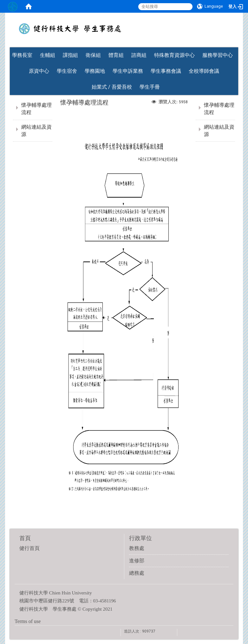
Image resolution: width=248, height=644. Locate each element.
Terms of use (28, 621)
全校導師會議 (204, 71)
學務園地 (95, 71)
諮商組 (139, 55)
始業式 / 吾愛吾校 (112, 87)
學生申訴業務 (128, 71)
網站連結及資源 (36, 131)
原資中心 (39, 71)
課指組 (70, 55)
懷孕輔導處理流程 (36, 109)
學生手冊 (150, 87)
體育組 (116, 55)
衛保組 (93, 55)
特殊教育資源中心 (174, 55)
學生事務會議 (166, 71)
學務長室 (22, 55)
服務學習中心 (218, 55)
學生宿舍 (67, 71)
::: (235, 45)
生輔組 (48, 55)
